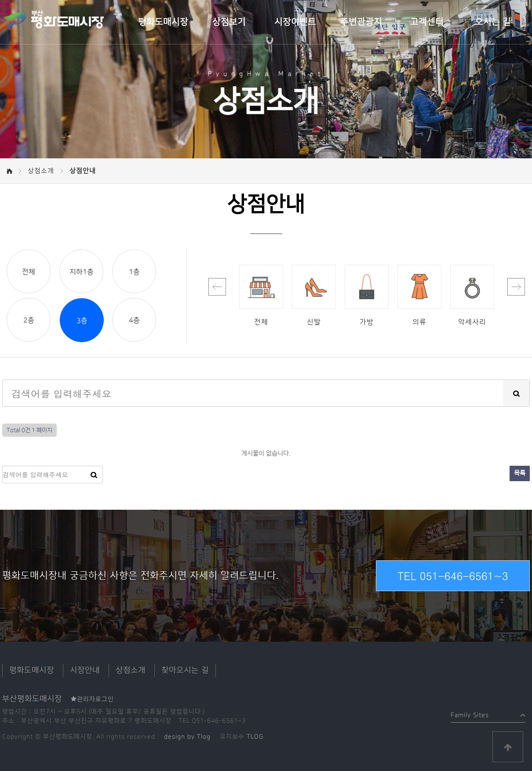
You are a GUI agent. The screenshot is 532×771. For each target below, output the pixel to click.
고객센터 (427, 22)
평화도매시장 (163, 22)
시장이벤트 (295, 22)
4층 (134, 320)
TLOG (255, 737)
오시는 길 (493, 22)
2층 (29, 320)
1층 (134, 272)
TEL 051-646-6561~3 (453, 576)
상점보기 (229, 22)
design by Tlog (187, 737)
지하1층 (82, 272)
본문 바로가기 (0, 0)
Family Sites (470, 713)
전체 (29, 272)
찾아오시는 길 (185, 670)
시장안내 (85, 670)
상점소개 (131, 670)
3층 (82, 321)
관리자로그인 (92, 699)
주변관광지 (361, 22)
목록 (520, 473)
